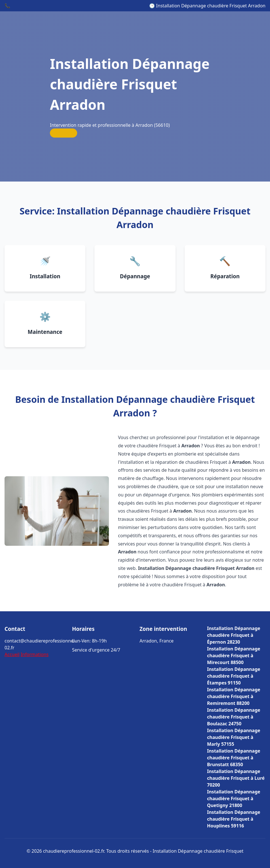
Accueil (12, 654)
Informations (35, 654)
